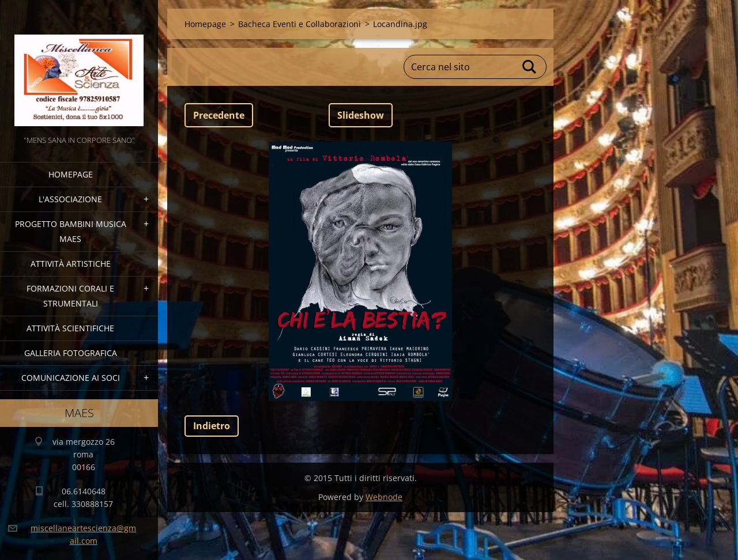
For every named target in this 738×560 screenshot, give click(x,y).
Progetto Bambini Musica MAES (71, 231)
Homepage (71, 174)
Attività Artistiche (71, 264)
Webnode (384, 497)
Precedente (219, 115)
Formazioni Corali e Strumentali (70, 296)
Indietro (212, 426)
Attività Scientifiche (70, 328)
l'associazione (70, 199)
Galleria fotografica (71, 353)
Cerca (530, 67)
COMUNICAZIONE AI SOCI (71, 378)
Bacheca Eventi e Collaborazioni (300, 24)
